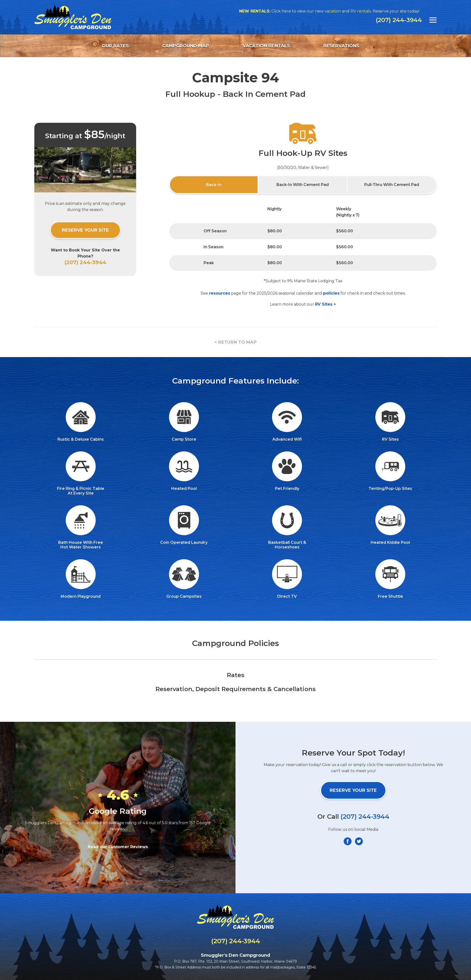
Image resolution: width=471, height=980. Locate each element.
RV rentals (383, 11)
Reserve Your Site (85, 230)
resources (220, 293)
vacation (355, 11)
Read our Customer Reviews (118, 847)
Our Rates (115, 46)
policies (331, 293)
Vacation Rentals (266, 46)
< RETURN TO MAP (235, 342)
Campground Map (186, 46)
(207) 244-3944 (399, 20)
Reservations (341, 46)
